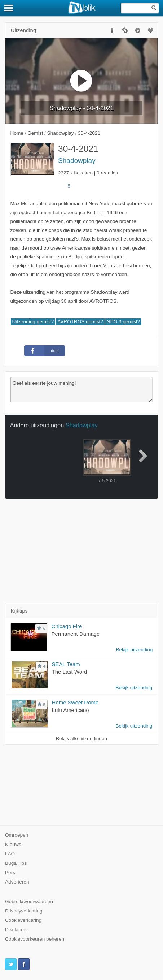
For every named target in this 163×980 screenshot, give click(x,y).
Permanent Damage (76, 634)
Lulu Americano (71, 710)
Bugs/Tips (16, 863)
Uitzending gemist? (33, 322)
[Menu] (9, 8)
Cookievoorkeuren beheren (35, 939)
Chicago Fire (67, 626)
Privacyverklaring (24, 911)
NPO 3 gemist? (123, 322)
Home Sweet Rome (75, 702)
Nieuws (13, 844)
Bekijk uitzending (134, 650)
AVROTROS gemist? (80, 322)
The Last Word (70, 672)
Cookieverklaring (23, 920)
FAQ (10, 854)
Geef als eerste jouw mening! (82, 390)
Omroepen (17, 835)
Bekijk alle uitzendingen (81, 739)
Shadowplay (77, 161)
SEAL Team (66, 664)
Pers (10, 873)
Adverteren (17, 882)
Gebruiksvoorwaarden (29, 901)
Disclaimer (16, 930)
